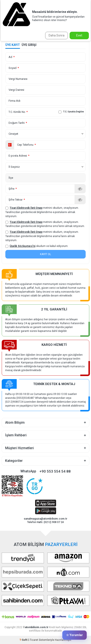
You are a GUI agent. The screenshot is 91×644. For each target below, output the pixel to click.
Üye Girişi (29, 45)
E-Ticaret (33, 640)
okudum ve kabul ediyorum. (37, 246)
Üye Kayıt (13, 45)
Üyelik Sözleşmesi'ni (22, 246)
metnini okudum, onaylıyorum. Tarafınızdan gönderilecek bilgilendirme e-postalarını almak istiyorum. (42, 212)
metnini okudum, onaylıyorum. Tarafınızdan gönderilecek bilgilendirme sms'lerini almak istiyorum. (45, 224)
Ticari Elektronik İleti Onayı (26, 208)
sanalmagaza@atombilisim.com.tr (45, 519)
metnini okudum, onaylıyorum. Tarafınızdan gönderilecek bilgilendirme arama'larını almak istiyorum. (42, 236)
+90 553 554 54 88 (55, 471)
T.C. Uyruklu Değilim (71, 112)
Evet (79, 35)
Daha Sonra (57, 35)
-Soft (24, 640)
